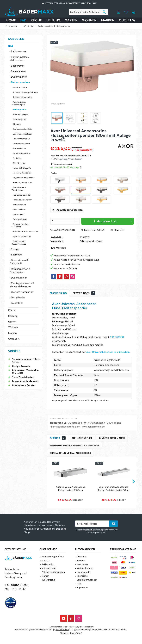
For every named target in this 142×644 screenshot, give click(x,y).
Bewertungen (84, 293)
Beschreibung (58, 293)
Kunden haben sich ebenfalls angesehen (74, 446)
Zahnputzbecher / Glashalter (20, 225)
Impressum (83, 587)
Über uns (81, 557)
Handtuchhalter (20, 87)
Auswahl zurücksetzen (68, 209)
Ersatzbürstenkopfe (22, 236)
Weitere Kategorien (22, 292)
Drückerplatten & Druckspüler (20, 271)
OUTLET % (14, 339)
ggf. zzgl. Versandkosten (71, 159)
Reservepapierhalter (22, 200)
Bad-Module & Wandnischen (19, 189)
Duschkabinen (19, 278)
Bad (11, 46)
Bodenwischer (19, 149)
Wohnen (13, 327)
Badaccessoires (20, 82)
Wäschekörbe (19, 210)
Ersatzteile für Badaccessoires (19, 243)
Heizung (13, 316)
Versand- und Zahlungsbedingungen (53, 570)
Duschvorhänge (20, 219)
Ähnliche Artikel (82, 438)
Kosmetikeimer (20, 119)
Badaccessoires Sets (22, 129)
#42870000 (117, 337)
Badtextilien (18, 214)
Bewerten (117, 230)
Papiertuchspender (22, 195)
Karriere (81, 560)
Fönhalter (17, 158)
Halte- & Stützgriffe (22, 168)
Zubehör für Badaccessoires (25, 232)
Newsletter (82, 564)
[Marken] (108, 20)
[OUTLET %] (127, 20)
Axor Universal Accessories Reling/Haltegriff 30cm (70, 489)
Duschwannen (19, 77)
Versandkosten (62, 630)
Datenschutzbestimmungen (92, 530)
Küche (12, 310)
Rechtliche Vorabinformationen (87, 578)
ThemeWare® (76, 633)
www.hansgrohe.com (93, 427)
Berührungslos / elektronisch (20, 59)
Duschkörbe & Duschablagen (19, 103)
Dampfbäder (18, 297)
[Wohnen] (89, 20)
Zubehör (58, 438)
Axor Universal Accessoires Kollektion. (108, 352)
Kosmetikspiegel (20, 114)
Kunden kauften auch (112, 438)
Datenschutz (83, 572)
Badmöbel (16, 255)
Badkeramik (17, 66)
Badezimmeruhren (21, 139)
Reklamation (48, 564)
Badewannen (18, 71)
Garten (12, 322)
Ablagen (17, 124)
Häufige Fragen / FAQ (53, 557)
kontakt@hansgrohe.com (66, 427)
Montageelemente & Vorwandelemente (22, 285)
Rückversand (48, 580)
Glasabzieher (19, 163)
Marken (12, 333)
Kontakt (46, 560)
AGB (79, 584)
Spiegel (15, 249)
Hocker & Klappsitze (22, 173)
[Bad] (23, 20)
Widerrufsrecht (85, 568)
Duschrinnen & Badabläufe (19, 262)
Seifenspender (19, 110)
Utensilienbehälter (21, 144)
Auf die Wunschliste (63, 230)
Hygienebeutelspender (23, 178)
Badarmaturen (19, 51)
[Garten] (71, 20)
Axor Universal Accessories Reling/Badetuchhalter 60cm (114, 489)
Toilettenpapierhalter (22, 97)
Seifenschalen (19, 205)
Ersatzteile (17, 303)
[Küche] (36, 20)
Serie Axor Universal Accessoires (70, 453)
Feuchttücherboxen (22, 153)
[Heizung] (53, 20)
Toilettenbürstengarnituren (25, 92)
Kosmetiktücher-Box (22, 183)
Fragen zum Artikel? (93, 230)
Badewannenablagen (22, 134)
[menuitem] (134, 12)
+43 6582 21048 (17, 585)
